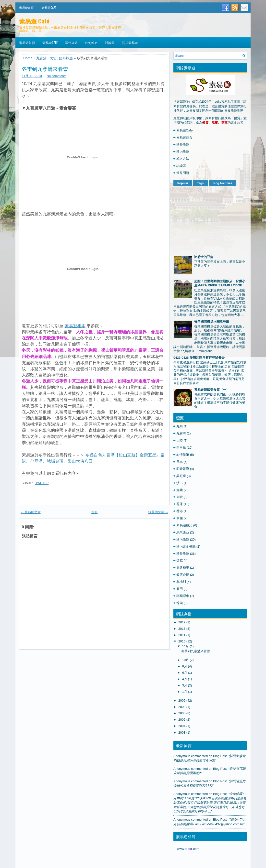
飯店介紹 (183, 575)
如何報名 (91, 43)
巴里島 (181, 448)
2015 (182, 629)
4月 (185, 679)
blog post (220, 756)
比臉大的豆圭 (204, 257)
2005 (182, 720)
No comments (57, 76)
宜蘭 (180, 490)
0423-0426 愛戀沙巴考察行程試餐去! (199, 358)
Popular (183, 183)
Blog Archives (222, 183)
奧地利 (181, 582)
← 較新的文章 (31, 512)
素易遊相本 (75, 326)
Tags (200, 183)
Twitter (42, 483)
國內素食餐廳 (186, 547)
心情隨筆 (183, 455)
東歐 (180, 497)
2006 (182, 713)
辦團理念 (183, 596)
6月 (185, 673)
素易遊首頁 (26, 7)
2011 (182, 635)
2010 (182, 641)
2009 (182, 700)
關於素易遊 (130, 43)
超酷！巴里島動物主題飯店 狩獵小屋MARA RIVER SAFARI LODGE (220, 283)
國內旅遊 (183, 152)
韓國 (180, 603)
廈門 (180, 589)
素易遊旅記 (184, 525)
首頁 (95, 512)
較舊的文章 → (158, 512)
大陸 (53, 58)
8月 (185, 666)
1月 (185, 692)
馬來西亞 (183, 532)
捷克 (180, 560)
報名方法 (183, 159)
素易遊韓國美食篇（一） (212, 390)
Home (28, 58)
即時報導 (183, 469)
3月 (185, 685)
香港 (180, 511)
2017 (182, 622)
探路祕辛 (183, 568)
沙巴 (180, 483)
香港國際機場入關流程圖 (212, 321)
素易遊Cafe (49, 7)
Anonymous (182, 756)
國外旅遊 (71, 43)
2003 (182, 732)
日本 (180, 462)
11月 (186, 646)
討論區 (110, 43)
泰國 (180, 518)
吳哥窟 (181, 476)
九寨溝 (41, 58)
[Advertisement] (210, 220)
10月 (186, 660)
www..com (188, 849)
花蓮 (180, 504)
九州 (180, 426)
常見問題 (183, 173)
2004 (182, 726)
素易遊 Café (34, 21)
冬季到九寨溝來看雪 (45, 69)
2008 (182, 707)
